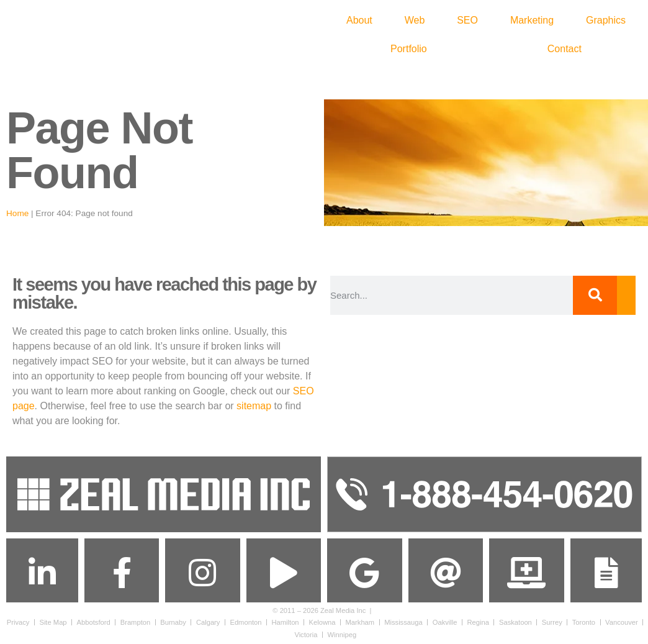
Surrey (552, 622)
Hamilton (285, 622)
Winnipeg (342, 635)
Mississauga (403, 622)
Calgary (208, 622)
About (359, 20)
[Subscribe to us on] (284, 573)
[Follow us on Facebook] (122, 573)
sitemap (254, 406)
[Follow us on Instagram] (202, 573)
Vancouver (622, 622)
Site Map (53, 622)
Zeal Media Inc (343, 610)
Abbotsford (94, 622)
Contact (565, 49)
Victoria (306, 635)
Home (17, 213)
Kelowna (322, 622)
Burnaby (173, 622)
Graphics (606, 20)
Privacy (18, 622)
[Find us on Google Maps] (364, 573)
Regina (478, 622)
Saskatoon (515, 622)
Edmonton (245, 622)
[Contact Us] (606, 573)
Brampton (136, 622)
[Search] (604, 295)
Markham (360, 622)
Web (415, 20)
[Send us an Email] (446, 573)
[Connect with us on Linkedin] (42, 573)
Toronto (584, 622)
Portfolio (409, 49)
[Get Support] (526, 573)
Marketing (532, 20)
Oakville (445, 622)
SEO (467, 20)
